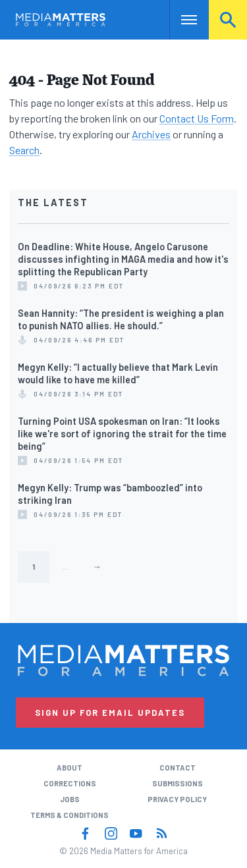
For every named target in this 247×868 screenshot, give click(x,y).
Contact (178, 768)
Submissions (178, 783)
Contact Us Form (197, 118)
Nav (179, 19)
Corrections (70, 783)
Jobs (70, 799)
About (69, 768)
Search (228, 19)
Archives (151, 134)
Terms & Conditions (69, 815)
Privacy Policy (177, 799)
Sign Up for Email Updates (110, 713)
